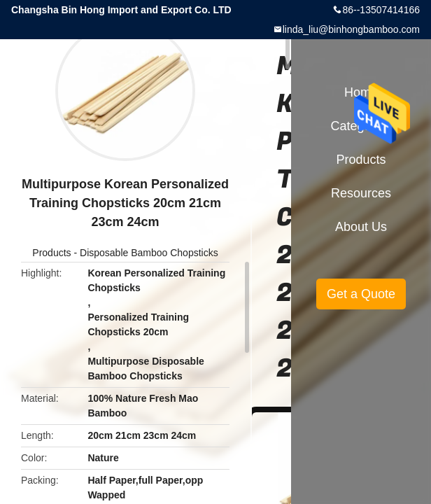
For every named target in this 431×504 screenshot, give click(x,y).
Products (51, 253)
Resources (361, 193)
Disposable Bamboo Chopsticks (149, 253)
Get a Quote (361, 294)
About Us (361, 227)
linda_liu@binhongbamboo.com (351, 29)
